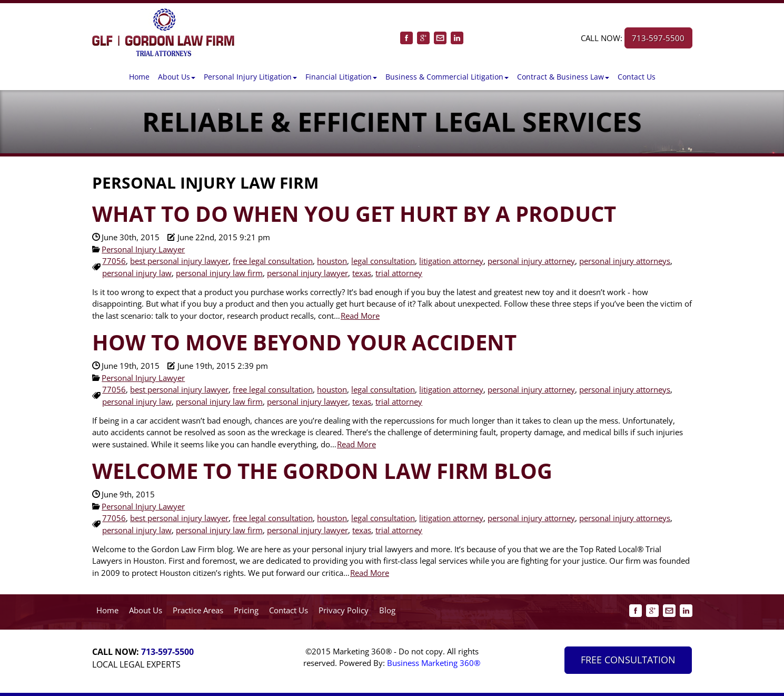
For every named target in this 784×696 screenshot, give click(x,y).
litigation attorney (451, 261)
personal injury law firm (219, 273)
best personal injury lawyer (179, 261)
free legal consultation (273, 261)
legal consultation (383, 261)
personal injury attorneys (625, 261)
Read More (360, 316)
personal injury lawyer (307, 273)
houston (332, 261)
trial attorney (399, 273)
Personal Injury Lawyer (143, 249)
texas (362, 273)
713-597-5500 (658, 38)
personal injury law (137, 273)
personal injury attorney (531, 261)
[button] (177, 77)
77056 (114, 261)
